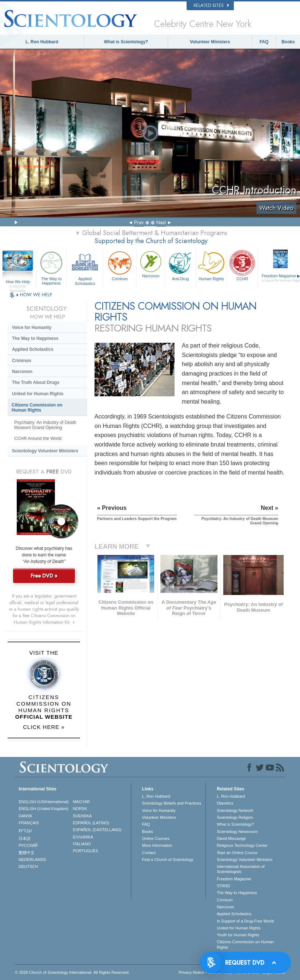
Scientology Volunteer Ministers (45, 451)
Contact (149, 853)
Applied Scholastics (85, 267)
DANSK (25, 816)
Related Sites (211, 5)
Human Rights (211, 265)
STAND (223, 886)
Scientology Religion (235, 817)
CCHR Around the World (38, 439)
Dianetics (225, 803)
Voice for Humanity (32, 328)
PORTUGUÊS (85, 851)
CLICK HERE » (44, 727)
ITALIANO (82, 844)
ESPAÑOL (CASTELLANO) (97, 830)
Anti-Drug (180, 265)
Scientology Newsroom (237, 832)
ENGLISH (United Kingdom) (43, 809)
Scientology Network (235, 810)
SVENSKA (82, 816)
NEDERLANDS (32, 860)
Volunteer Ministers (210, 42)
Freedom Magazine (234, 879)
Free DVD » (44, 576)
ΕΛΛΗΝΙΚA (83, 837)
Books (288, 42)
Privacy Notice (191, 972)
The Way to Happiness (51, 267)
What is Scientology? (126, 42)
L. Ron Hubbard (42, 42)
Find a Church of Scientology (168, 860)
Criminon (120, 265)
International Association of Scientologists (241, 869)
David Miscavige (231, 838)
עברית (25, 830)
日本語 (25, 838)
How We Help (18, 282)
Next (161, 222)
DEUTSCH (28, 866)
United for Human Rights (38, 394)
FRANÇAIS (29, 823)
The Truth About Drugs (36, 382)
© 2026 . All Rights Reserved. (72, 972)
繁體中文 (27, 853)
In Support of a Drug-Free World (245, 921)
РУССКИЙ (28, 845)
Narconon (151, 264)
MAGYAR (81, 802)
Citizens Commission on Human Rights (37, 408)
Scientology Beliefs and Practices (172, 803)
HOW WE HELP (36, 295)
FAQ (264, 42)
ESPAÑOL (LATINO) (91, 823)
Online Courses (156, 838)
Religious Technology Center (242, 845)
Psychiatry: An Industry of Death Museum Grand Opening (45, 425)
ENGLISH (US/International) (44, 802)
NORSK (80, 809)
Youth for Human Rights (238, 935)
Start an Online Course (237, 853)
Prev (139, 222)
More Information (157, 845)
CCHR (242, 265)
